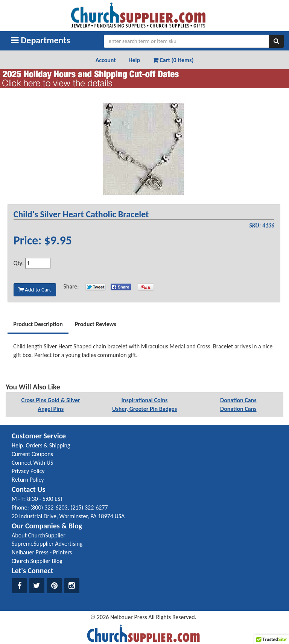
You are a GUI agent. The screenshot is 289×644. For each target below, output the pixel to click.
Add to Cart (35, 290)
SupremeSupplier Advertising (47, 544)
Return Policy (28, 480)
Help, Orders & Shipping (41, 445)
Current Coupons (32, 454)
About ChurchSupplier (39, 535)
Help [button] (134, 60)
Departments (40, 40)
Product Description (38, 324)
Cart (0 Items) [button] (173, 60)
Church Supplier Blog (37, 561)
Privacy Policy (28, 471)
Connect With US (32, 463)
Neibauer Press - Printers (42, 552)
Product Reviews (96, 324)
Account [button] (106, 60)
